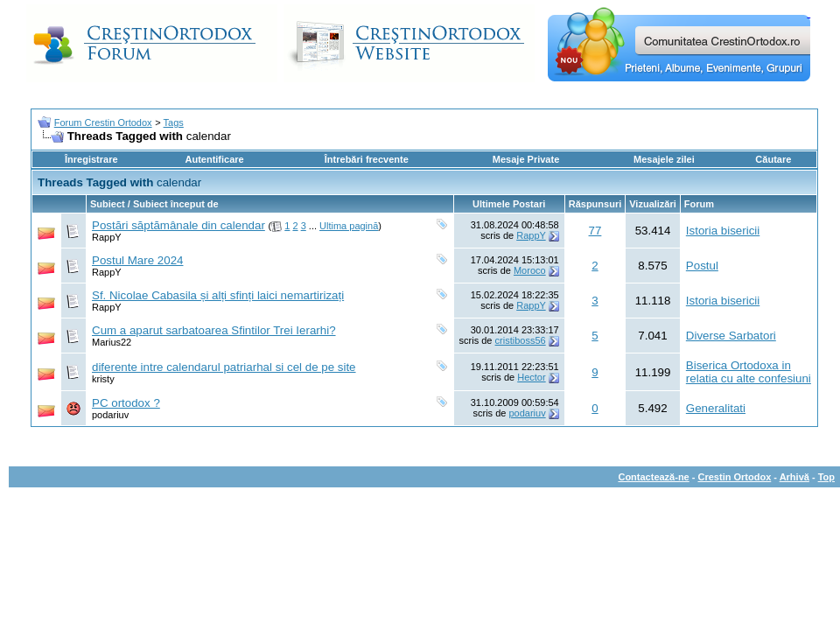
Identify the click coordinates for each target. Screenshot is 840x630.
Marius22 (112, 342)
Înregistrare (91, 159)
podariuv (110, 415)
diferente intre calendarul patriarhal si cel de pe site (224, 367)
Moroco (530, 270)
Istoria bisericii (723, 231)
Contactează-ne (653, 477)
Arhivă (794, 477)
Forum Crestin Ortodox (103, 122)
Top (826, 477)
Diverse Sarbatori (731, 336)
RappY (107, 237)
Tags (174, 122)
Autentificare (214, 159)
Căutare (773, 159)
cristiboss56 (521, 340)
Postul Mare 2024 (137, 260)
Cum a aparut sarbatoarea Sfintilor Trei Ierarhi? (214, 330)
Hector (531, 377)
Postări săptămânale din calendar (178, 225)
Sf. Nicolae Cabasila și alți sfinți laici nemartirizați (218, 295)
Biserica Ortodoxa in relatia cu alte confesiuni (749, 372)
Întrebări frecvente (367, 159)
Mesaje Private (526, 159)
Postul (702, 266)
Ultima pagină (349, 226)
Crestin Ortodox (735, 477)
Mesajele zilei (664, 159)
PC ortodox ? (126, 403)
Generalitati (716, 408)
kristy (103, 379)
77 (595, 231)
